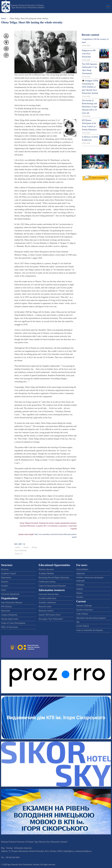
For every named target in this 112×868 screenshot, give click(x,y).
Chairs (4, 590)
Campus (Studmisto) (9, 615)
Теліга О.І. (19, 554)
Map (3, 848)
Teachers (80, 597)
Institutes (5, 582)
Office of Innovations (10, 627)
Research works (45, 607)
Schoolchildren (82, 569)
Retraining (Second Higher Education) (54, 578)
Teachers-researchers (85, 610)
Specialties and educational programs (91, 618)
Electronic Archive (46, 611)
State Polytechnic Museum (12, 603)
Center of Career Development (13, 623)
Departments (6, 578)
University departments (10, 594)
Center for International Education (52, 586)
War (78, 622)
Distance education (46, 569)
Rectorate (5, 569)
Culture (18, 547)
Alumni (79, 593)
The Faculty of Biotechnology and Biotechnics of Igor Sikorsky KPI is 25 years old (90, 107)
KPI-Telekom (6, 607)
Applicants (81, 573)
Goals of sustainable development (90, 630)
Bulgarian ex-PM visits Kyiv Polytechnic (89, 54)
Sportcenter (6, 611)
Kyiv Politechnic (21, 551)
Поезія (26, 547)
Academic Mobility (46, 573)
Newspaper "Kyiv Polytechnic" (51, 619)
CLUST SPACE (83, 626)
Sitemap (9, 848)
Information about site (23, 848)
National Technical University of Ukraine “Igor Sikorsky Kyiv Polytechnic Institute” (28, 6)
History (34, 547)
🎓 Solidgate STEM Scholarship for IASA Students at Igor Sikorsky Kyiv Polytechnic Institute (90, 87)
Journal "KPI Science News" (50, 615)
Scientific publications (47, 598)
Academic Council (8, 573)
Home (3, 18)
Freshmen (80, 585)
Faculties (5, 586)
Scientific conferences (47, 603)
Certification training (47, 582)
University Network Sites (49, 594)
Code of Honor (82, 614)
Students (80, 589)
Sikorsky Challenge (84, 606)
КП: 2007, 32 (20, 544)
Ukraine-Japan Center (10, 619)
